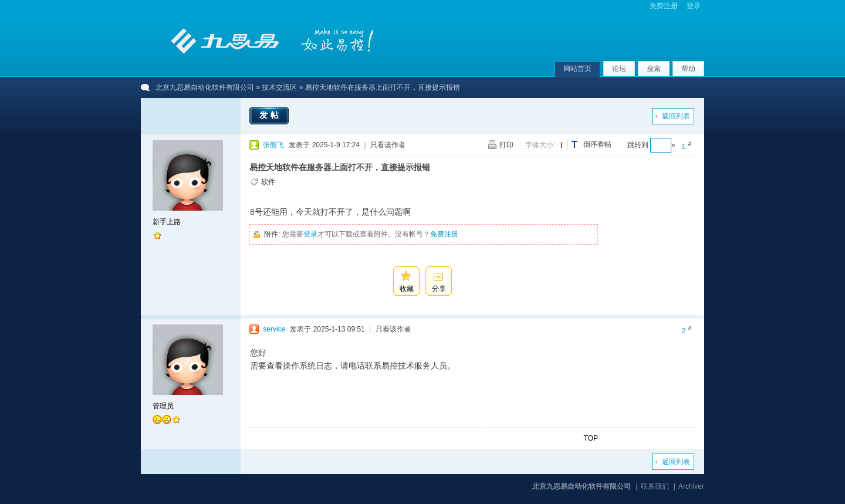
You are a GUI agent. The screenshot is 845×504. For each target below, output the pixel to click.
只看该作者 (388, 145)
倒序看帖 (597, 144)
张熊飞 (273, 145)
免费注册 (664, 6)
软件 (268, 182)
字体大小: (540, 145)
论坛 (619, 69)
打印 (506, 145)
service (274, 329)
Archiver (691, 486)
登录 (694, 6)
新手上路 (167, 222)
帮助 (688, 69)
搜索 (654, 69)
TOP (591, 438)
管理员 (163, 406)
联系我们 (655, 486)
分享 (439, 289)
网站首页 (577, 69)
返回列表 (676, 116)
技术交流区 (279, 87)
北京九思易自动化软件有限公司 (205, 87)
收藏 (407, 289)
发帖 (271, 115)
